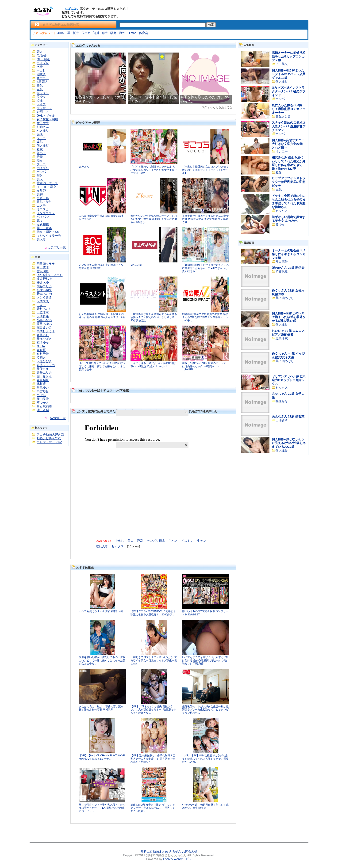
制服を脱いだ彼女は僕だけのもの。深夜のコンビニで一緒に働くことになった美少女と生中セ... (102, 660)
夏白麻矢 (282, 262)
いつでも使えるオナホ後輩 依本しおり (101, 611)
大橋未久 (43, 301)
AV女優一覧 (58, 418)
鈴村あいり (44, 309)
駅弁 (113, 33)
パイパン (43, 217)
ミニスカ (43, 209)
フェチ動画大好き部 (50, 434)
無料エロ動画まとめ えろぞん (161, 851)
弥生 (105, 33)
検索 (211, 25)
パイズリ (43, 168)
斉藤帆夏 (282, 271)
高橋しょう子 (46, 331)
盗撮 (40, 100)
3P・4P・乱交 (46, 187)
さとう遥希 (44, 298)
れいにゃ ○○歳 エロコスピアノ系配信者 (288, 333)
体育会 (144, 33)
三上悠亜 (43, 267)
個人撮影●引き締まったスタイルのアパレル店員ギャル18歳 (289, 74)
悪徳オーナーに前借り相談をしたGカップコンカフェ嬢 (289, 56)
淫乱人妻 (102, 546)
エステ (41, 206)
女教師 (41, 191)
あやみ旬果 (44, 290)
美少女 (41, 97)
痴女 (40, 161)
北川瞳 (41, 384)
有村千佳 (43, 354)
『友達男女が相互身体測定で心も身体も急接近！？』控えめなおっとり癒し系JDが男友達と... (154, 317)
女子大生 (43, 123)
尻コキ (86, 33)
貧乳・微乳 (44, 202)
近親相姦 (43, 224)
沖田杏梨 (43, 410)
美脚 (40, 194)
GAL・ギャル (46, 116)
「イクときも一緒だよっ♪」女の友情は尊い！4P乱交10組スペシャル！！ (153, 365)
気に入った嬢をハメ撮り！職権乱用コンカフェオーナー (289, 109)
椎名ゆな (43, 343)
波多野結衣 (44, 279)
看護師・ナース (47, 183)
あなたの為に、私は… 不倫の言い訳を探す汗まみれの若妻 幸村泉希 (101, 708)
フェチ (41, 138)
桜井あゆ (43, 282)
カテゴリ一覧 (57, 247)
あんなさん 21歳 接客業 (288, 416)
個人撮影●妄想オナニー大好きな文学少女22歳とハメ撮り (288, 144)
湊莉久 (41, 358)
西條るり (43, 335)
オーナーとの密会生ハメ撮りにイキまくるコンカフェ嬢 (289, 254)
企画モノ (43, 112)
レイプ (41, 104)
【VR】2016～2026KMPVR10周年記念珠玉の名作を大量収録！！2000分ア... (153, 613)
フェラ (41, 164)
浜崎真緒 (43, 316)
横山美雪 (43, 399)
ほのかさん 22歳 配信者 (288, 268)
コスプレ (43, 63)
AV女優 (42, 55)
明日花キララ (46, 264)
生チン (202, 541)
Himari (132, 33)
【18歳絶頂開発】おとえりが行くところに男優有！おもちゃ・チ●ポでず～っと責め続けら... (205, 268)
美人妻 (41, 239)
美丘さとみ (283, 116)
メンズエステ (46, 213)
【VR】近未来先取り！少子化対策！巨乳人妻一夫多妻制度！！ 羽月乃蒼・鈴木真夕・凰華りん (153, 759)
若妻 (40, 157)
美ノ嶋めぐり (285, 298)
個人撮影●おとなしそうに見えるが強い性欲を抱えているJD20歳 (289, 443)
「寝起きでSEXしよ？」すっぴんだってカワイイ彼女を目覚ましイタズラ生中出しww (154, 660)
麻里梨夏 (43, 380)
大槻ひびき (44, 361)
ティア (41, 305)
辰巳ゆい (43, 388)
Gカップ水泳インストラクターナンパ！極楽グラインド (289, 91)
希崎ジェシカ (46, 365)
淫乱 (140, 541)
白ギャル (43, 198)
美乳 (40, 85)
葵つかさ (43, 403)
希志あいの (44, 294)
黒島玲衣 (282, 338)
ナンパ (41, 172)
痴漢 (40, 134)
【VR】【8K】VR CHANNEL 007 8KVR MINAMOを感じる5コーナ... (102, 757)
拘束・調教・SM (48, 232)
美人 (40, 179)
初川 (96, 33)
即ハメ (41, 153)
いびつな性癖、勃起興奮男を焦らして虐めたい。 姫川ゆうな (205, 806)
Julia (61, 33)
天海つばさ (44, 339)
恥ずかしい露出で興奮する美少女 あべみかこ (289, 219)
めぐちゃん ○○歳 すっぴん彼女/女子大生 (288, 355)
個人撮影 (43, 146)
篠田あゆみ (44, 324)
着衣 (40, 149)
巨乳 (40, 89)
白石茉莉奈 (44, 406)
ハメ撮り (43, 131)
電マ (40, 221)
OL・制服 (43, 59)
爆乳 (40, 142)
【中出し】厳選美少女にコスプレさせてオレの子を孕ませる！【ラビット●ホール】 (205, 170)
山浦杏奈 (282, 420)
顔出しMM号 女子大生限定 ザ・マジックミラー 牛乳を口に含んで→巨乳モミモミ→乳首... (153, 808)
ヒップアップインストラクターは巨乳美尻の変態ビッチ (289, 182)
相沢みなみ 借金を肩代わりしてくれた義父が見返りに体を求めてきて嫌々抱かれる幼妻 (289, 163)
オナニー (43, 78)
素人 (40, 52)
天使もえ (43, 369)
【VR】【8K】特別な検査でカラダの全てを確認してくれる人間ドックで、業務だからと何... (205, 759)
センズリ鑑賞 (156, 541)
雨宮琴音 (43, 391)
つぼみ (41, 395)
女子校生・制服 (47, 119)
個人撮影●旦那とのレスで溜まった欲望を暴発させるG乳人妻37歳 (289, 317)
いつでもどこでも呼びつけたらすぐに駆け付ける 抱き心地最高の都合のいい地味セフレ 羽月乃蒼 (205, 660)
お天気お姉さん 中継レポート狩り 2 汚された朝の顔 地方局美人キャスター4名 (102, 316)
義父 (279, 172)
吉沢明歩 (43, 271)
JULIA (41, 346)
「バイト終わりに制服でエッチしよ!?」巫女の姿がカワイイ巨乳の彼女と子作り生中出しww (154, 170)
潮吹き (41, 74)
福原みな (282, 401)
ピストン (187, 541)
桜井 (76, 33)
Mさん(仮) (136, 265)
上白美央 (282, 64)
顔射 (40, 176)
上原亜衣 (43, 313)
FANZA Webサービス (177, 859)
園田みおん (44, 376)
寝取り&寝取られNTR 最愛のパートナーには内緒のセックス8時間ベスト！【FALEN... (205, 366)
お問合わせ (190, 851)
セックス (43, 93)
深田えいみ (44, 328)
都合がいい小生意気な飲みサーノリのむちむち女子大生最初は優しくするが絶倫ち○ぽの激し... (154, 219)
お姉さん (43, 127)
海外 (122, 33)
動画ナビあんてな (49, 438)
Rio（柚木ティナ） (50, 275)
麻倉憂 (41, 350)
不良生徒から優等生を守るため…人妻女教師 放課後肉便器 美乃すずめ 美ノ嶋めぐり (205, 219)
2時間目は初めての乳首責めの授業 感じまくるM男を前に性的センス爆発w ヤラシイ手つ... (205, 317)
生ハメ (173, 541)
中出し (41, 70)
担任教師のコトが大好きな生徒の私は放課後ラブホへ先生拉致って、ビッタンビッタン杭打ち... (205, 710)
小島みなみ (44, 320)
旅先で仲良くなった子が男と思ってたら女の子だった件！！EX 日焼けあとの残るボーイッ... (102, 808)
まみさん (84, 167)
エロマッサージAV (49, 442)
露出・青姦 (44, 228)
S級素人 (42, 82)
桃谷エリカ (44, 286)
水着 (40, 67)
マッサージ (44, 108)
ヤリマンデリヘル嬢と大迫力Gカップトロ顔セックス (289, 380)
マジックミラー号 (49, 236)
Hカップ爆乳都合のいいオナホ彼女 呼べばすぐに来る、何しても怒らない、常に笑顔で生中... (102, 366)
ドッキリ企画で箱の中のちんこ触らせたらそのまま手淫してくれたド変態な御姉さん (289, 201)
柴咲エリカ (44, 373)
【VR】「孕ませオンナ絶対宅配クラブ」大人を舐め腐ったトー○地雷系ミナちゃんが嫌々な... (153, 710)
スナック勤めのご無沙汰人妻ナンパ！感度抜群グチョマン (289, 126)
